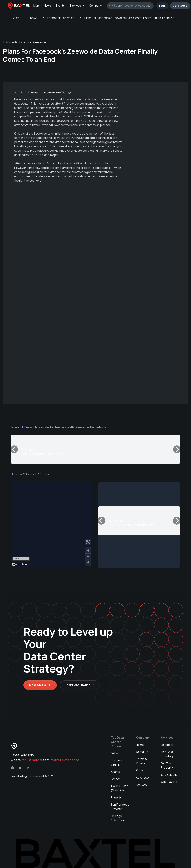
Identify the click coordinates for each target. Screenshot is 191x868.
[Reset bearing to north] (88, 563)
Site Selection (170, 775)
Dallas (115, 753)
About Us (142, 752)
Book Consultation (80, 685)
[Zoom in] (88, 550)
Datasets (167, 745)
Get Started (180, 6)
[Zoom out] (88, 557)
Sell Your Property (167, 765)
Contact (141, 785)
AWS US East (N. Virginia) (119, 788)
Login (162, 6)
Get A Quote (169, 782)
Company (97, 6)
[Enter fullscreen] (88, 542)
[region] (52, 525)
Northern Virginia (117, 763)
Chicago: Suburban (117, 818)
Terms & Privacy (142, 761)
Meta (14, 474)
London (116, 779)
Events (60, 6)
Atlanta (115, 772)
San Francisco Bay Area (120, 807)
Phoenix (116, 797)
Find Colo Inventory (167, 754)
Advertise (142, 777)
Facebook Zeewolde (61, 18)
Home (140, 745)
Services (77, 6)
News (47, 6)
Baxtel (16, 18)
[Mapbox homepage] (20, 564)
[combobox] (130, 6)
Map (36, 6)
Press (140, 770)
